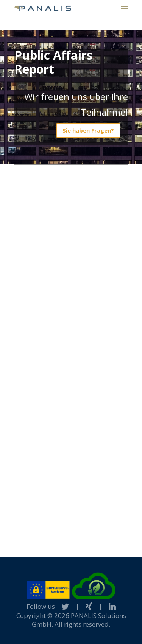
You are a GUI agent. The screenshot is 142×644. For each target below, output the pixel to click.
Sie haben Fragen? (88, 130)
